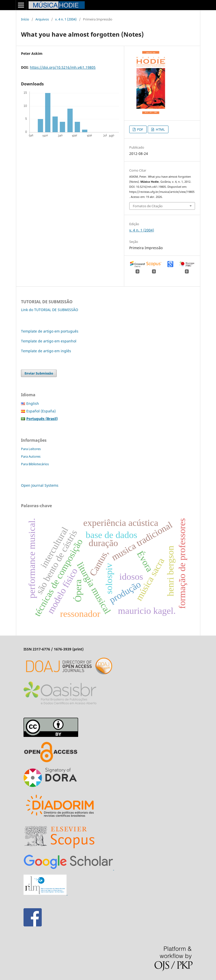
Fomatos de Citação (148, 206)
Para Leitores (31, 449)
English (33, 403)
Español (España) (41, 411)
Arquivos (42, 19)
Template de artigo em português (50, 331)
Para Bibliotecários (35, 464)
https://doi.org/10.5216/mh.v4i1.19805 (63, 67)
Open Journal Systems (40, 485)
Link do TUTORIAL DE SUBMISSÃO (50, 310)
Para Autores (31, 456)
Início (25, 19)
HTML (160, 129)
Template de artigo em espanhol (49, 341)
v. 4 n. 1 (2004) (66, 19)
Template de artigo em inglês (46, 351)
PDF (140, 129)
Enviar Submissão (39, 373)
